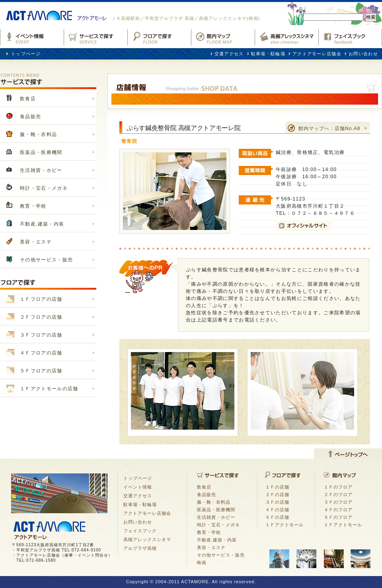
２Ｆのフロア (338, 495)
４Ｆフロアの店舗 (41, 353)
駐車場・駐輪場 (268, 54)
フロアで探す (159, 36)
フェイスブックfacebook (350, 36)
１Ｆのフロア (338, 487)
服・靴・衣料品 (38, 134)
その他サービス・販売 (46, 260)
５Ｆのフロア (338, 517)
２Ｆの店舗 (277, 495)
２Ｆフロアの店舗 (41, 317)
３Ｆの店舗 (277, 502)
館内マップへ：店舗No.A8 (329, 129)
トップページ (26, 54)
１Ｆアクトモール (285, 525)
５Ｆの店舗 (277, 517)
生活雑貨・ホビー (41, 170)
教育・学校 (33, 206)
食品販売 (30, 117)
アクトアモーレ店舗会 (317, 54)
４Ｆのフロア (338, 510)
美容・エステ (36, 242)
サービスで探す (95, 36)
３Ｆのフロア (338, 502)
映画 (202, 563)
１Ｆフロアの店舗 (41, 299)
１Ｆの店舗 (277, 487)
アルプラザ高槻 (140, 548)
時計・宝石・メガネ (44, 188)
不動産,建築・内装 (42, 224)
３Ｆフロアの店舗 (41, 335)
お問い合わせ (363, 54)
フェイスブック (140, 531)
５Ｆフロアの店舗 (41, 371)
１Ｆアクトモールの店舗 (49, 389)
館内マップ (223, 36)
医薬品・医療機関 (41, 152)
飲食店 (28, 99)
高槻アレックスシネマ (286, 36)
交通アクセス (229, 54)
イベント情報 (32, 36)
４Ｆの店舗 (277, 510)
